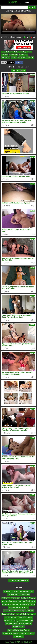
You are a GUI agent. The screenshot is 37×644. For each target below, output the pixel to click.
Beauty (14, 58)
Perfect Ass (6, 58)
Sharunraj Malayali (8, 614)
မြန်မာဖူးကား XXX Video (25, 620)
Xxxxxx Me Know (25, 624)
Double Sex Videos (25, 617)
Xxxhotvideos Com (26, 592)
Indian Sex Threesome (10, 604)
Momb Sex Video (19, 627)
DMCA (18, 642)
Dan (13, 71)
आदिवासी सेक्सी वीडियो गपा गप (26, 614)
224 (33, 37)
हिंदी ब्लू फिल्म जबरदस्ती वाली (11, 598)
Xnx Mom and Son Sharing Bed (18, 595)
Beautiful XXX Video (11, 592)
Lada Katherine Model (10, 52)
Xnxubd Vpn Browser (10, 633)
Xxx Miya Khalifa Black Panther (18, 630)
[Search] (14, 7)
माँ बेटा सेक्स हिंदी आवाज (27, 604)
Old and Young (10, 620)
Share (4, 62)
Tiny (18, 71)
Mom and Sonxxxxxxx (9, 601)
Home (7, 642)
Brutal (23, 71)
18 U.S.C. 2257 (27, 642)
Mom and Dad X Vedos (27, 601)
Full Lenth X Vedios (28, 598)
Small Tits (22, 58)
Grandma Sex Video (27, 633)
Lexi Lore (30, 611)
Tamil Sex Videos (11, 617)
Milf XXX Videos (12, 624)
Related (10, 67)
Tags (12, 642)
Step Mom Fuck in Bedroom (18, 608)
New (28, 58)
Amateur (5, 55)
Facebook (19, 62)
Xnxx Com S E (18, 637)
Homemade (13, 55)
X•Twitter (11, 62)
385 (26, 37)
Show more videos (18, 580)
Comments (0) (24, 67)
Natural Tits (23, 55)
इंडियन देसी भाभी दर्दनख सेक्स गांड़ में (14, 611)
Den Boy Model (26, 52)
